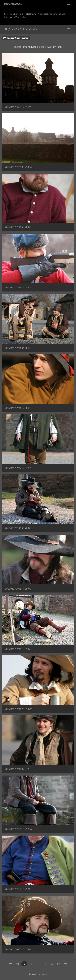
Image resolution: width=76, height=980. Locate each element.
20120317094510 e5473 (18, 649)
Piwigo (44, 974)
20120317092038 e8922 (18, 227)
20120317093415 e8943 (18, 287)
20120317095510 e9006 (18, 829)
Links (64, 14)
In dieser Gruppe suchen (16, 38)
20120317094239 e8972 (18, 528)
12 (52, 964)
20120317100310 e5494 (18, 949)
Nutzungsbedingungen (49, 14)
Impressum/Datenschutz (16, 17)
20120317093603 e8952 (18, 348)
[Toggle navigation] (69, 4)
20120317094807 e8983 (18, 769)
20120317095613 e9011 (18, 889)
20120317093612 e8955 (18, 408)
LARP (14, 29)
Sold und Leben (29, 29)
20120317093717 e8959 (18, 468)
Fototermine (31, 14)
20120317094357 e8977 (18, 589)
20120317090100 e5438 (18, 167)
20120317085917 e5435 (18, 107)
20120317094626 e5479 (18, 709)
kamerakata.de (13, 4)
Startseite (6, 29)
